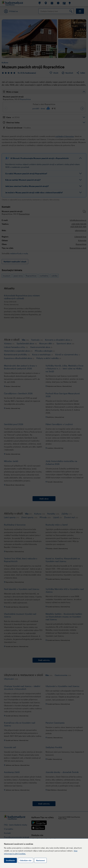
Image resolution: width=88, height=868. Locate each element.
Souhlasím (10, 860)
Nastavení (40, 860)
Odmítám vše (26, 860)
